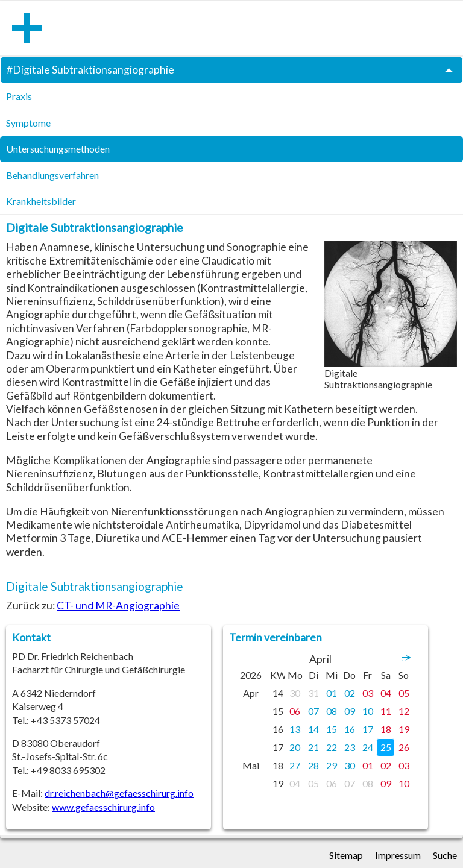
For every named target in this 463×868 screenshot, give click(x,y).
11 (386, 711)
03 (368, 693)
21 (313, 747)
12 (404, 711)
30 (295, 693)
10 (368, 711)
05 (404, 693)
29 (332, 765)
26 (404, 747)
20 (295, 747)
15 (332, 729)
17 (368, 729)
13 (295, 729)
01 (332, 693)
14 (313, 729)
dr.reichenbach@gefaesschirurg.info (119, 793)
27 (295, 765)
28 (313, 765)
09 (350, 711)
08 (332, 711)
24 (368, 747)
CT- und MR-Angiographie (118, 605)
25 (386, 747)
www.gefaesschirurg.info (103, 807)
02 (350, 693)
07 (313, 711)
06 (295, 711)
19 (404, 729)
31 (313, 693)
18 (386, 729)
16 (350, 729)
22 (332, 747)
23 (350, 747)
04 (386, 693)
